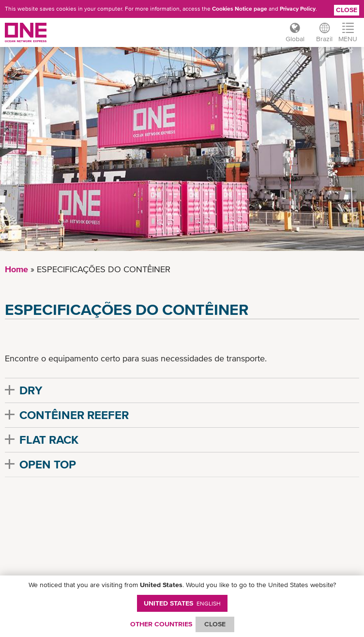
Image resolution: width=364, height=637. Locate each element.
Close (347, 10)
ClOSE (215, 624)
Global (295, 39)
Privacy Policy (298, 9)
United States (182, 603)
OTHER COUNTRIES (161, 624)
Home (16, 269)
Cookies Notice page (240, 9)
